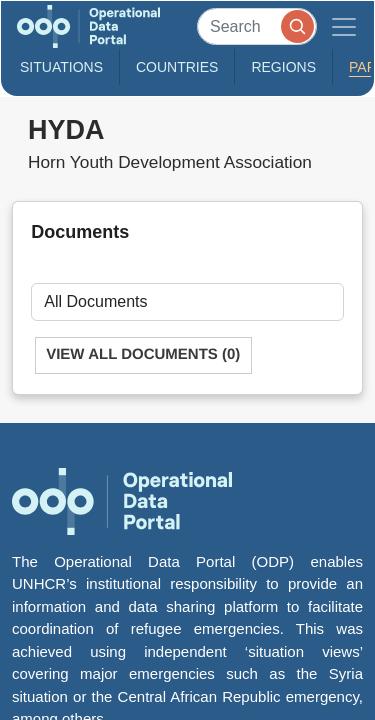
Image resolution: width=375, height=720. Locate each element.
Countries (177, 67)
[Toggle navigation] (344, 26)
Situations (61, 67)
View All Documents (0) (143, 354)
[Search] (257, 26)
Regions (283, 67)
